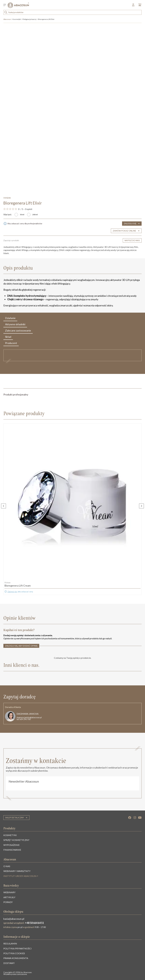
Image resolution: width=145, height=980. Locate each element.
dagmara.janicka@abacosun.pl (29, 717)
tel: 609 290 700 (24, 719)
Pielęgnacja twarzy (29, 19)
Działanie (10, 319)
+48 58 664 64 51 (34, 923)
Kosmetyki (17, 19)
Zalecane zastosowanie (18, 331)
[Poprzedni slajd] (4, 506)
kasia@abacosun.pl (14, 919)
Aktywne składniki (15, 325)
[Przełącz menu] (6, 5)
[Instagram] (135, 818)
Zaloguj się (12, 592)
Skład (8, 337)
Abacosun (7, 19)
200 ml (35, 215)
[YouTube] (140, 818)
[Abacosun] (18, 5)
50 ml (22, 215)
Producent (11, 344)
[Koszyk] (139, 6)
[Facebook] (130, 818)
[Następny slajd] (141, 506)
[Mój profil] (133, 6)
